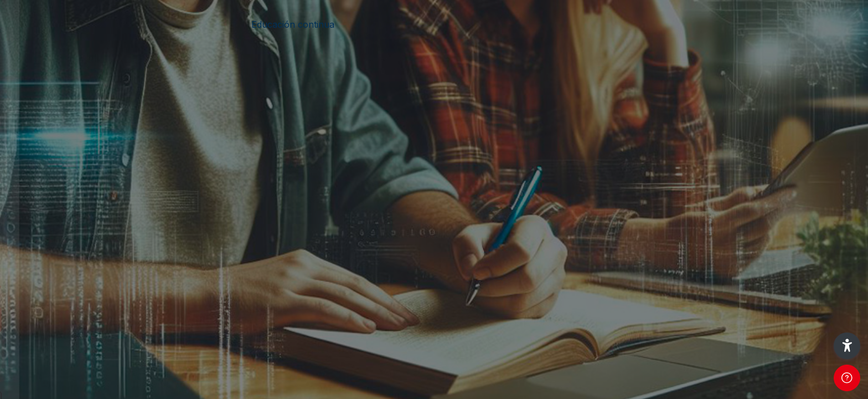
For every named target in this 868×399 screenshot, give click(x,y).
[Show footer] (847, 378)
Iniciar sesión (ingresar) (117, 319)
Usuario (33, 178)
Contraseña (41, 234)
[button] (847, 346)
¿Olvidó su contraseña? (177, 288)
